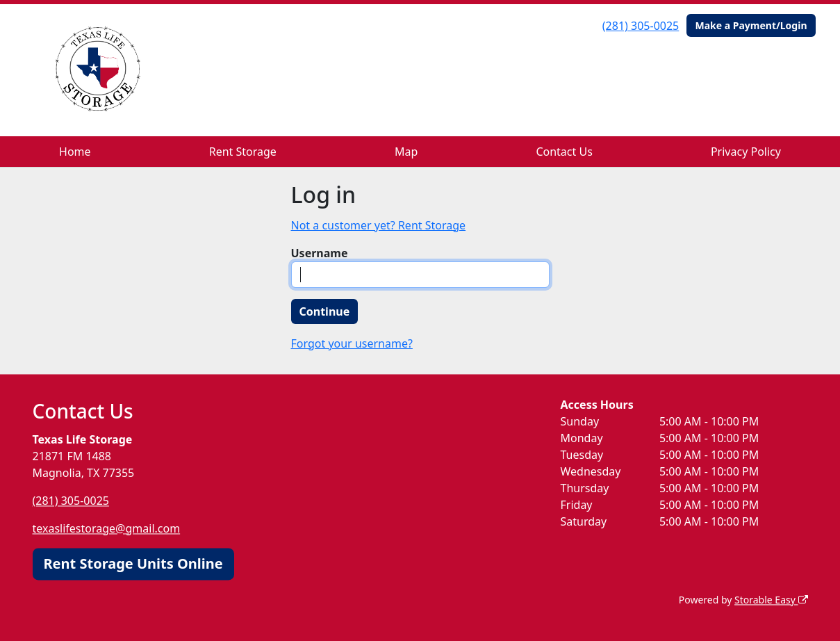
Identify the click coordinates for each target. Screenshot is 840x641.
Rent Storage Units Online (133, 563)
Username (320, 253)
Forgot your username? (352, 343)
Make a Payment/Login (751, 25)
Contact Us (564, 152)
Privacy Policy (746, 152)
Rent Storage (243, 152)
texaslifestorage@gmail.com (107, 528)
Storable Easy (771, 600)
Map (406, 152)
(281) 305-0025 (641, 26)
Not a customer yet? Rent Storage (379, 225)
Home (75, 152)
